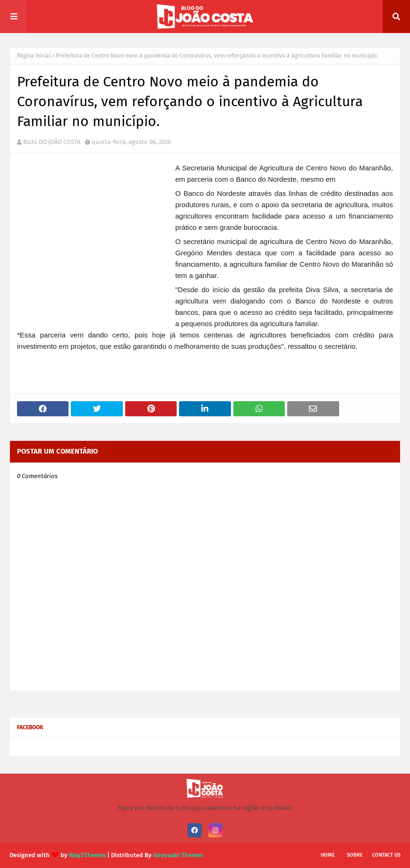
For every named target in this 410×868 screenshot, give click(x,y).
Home (328, 855)
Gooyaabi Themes (178, 855)
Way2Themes (87, 855)
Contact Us (386, 855)
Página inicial (34, 56)
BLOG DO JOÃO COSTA (52, 142)
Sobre (355, 855)
